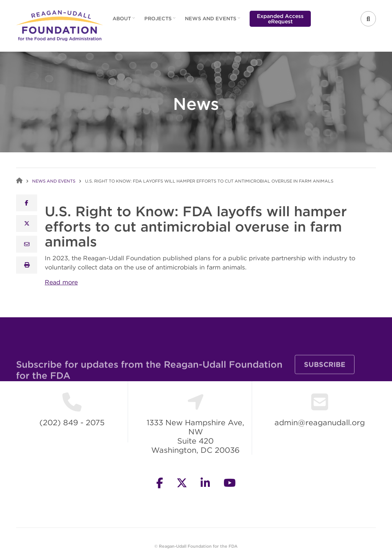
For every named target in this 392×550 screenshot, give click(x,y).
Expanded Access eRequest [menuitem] (280, 19)
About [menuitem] (123, 21)
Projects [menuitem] (159, 21)
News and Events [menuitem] (212, 21)
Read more (61, 282)
